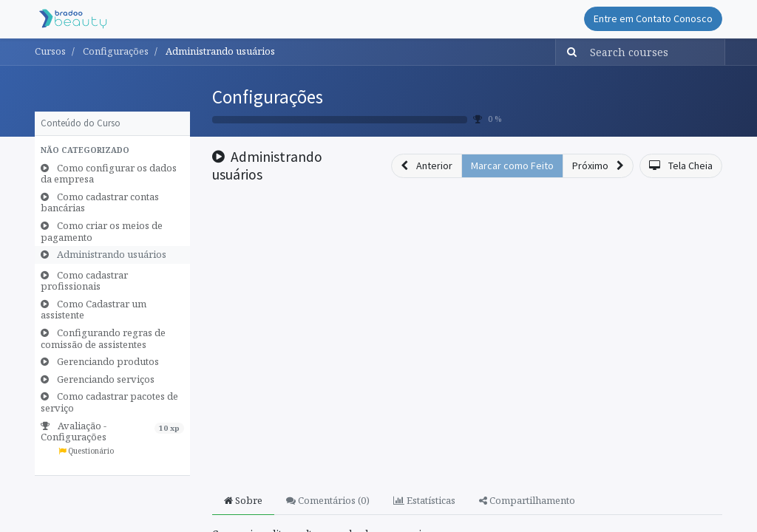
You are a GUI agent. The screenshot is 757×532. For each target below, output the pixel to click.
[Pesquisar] (568, 52)
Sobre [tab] (243, 500)
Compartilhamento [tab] (527, 500)
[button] (112, 151)
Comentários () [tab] (328, 500)
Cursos (50, 51)
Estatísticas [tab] (424, 500)
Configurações (268, 97)
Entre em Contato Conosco (653, 18)
